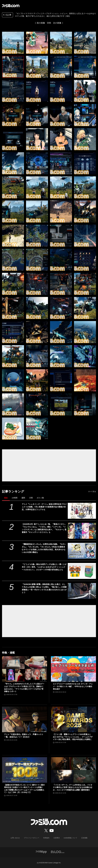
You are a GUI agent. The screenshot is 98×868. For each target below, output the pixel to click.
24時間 (15, 498)
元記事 (7, 15)
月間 (31, 498)
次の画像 (57, 23)
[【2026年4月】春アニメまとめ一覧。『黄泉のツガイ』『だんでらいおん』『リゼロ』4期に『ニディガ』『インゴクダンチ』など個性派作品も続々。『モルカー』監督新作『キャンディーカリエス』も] (82, 531)
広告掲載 (84, 838)
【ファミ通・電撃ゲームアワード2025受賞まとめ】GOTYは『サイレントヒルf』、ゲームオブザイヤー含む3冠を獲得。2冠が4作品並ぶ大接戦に (73, 737)
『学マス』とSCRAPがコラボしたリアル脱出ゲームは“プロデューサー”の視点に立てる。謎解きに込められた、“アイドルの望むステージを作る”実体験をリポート (24, 688)
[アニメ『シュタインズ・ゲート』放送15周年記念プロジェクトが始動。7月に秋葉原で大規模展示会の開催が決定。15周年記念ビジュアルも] (82, 511)
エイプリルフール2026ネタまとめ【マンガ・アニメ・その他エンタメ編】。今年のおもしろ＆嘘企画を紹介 (73, 686)
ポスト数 (40, 498)
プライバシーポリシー (32, 838)
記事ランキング (13, 491)
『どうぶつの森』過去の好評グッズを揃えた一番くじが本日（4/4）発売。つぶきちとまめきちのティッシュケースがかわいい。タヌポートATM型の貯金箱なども (44, 567)
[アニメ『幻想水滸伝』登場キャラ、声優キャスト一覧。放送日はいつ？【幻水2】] (25, 719)
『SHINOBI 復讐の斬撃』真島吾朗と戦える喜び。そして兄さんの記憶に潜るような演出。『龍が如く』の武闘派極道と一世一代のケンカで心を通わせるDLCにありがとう (44, 588)
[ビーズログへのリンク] (58, 852)
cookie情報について (71, 838)
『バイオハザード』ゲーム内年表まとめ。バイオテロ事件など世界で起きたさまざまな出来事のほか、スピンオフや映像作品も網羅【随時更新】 (73, 787)
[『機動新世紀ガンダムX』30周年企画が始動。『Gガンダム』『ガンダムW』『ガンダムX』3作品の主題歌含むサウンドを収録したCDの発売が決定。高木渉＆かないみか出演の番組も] (82, 551)
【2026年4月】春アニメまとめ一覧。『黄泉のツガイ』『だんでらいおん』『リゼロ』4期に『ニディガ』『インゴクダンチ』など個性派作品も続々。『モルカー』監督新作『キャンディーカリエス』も (44, 528)
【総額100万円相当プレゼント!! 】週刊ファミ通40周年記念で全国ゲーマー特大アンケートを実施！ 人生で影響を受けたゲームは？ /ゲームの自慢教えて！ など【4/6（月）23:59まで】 (24, 789)
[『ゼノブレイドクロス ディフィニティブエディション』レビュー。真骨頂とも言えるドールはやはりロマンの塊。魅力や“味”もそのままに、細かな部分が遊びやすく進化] (13, 43)
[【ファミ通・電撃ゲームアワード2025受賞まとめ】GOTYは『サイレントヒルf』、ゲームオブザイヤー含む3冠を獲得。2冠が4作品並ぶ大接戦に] (73, 719)
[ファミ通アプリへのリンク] (41, 852)
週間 (23, 498)
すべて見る (92, 492)
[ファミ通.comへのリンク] (11, 6)
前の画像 (41, 23)
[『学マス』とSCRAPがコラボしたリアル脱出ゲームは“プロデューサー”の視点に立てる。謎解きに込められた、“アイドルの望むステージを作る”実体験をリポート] (25, 669)
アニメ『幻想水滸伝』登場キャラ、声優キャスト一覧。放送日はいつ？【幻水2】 (24, 736)
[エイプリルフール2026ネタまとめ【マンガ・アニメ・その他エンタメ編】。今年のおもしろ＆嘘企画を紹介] (73, 669)
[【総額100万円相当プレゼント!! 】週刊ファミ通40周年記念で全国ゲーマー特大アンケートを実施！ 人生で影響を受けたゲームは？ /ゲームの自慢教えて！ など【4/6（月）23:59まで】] (25, 770)
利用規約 (46, 838)
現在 (6, 498)
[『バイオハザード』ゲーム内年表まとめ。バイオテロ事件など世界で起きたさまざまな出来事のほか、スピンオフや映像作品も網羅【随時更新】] (73, 770)
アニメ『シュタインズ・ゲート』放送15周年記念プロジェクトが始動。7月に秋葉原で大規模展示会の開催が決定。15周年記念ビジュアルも (44, 507)
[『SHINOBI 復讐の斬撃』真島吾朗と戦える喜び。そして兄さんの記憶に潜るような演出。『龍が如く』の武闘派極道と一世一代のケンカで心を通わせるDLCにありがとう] (82, 591)
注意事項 (57, 838)
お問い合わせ (15, 838)
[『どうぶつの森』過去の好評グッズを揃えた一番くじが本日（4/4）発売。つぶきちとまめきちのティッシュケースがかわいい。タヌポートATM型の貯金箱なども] (82, 571)
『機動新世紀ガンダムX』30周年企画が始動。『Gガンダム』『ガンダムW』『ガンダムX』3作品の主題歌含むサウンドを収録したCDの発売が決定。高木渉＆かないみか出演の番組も (44, 548)
